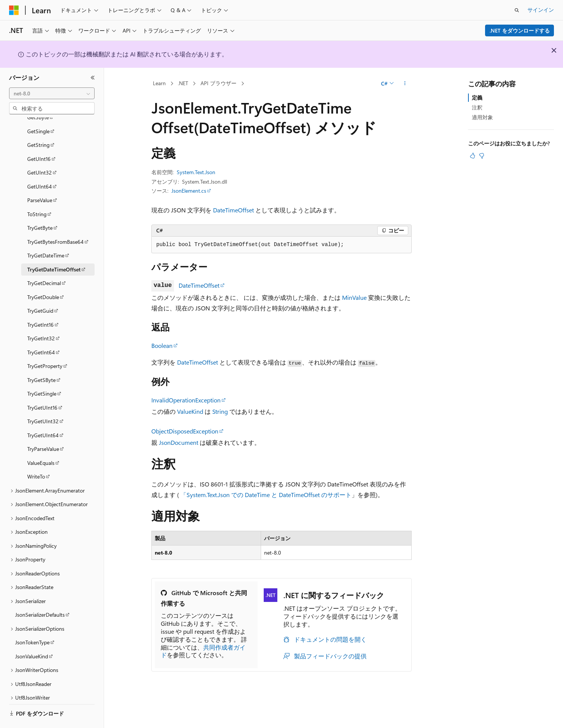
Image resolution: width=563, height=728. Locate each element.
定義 (477, 97)
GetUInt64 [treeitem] (40, 166)
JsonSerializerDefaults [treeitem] (40, 594)
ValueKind (190, 411)
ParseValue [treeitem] (40, 179)
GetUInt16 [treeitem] (39, 138)
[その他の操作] (405, 84)
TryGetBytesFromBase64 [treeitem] (55, 221)
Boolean (162, 345)
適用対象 (482, 117)
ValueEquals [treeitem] (41, 442)
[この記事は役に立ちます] (473, 156)
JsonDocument (179, 442)
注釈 (477, 107)
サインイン (541, 10)
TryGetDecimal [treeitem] (44, 262)
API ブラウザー (219, 83)
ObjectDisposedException (185, 431)
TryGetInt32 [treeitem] (41, 317)
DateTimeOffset (233, 210)
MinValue (354, 297)
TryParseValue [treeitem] (43, 428)
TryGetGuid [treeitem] (40, 290)
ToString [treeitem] (37, 193)
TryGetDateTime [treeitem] (46, 235)
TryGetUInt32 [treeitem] (43, 400)
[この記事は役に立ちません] (482, 156)
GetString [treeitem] (38, 124)
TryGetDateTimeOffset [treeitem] (54, 249)
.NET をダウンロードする (520, 30)
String (220, 411)
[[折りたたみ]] (93, 78)
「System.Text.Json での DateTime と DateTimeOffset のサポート (266, 495)
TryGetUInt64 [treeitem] (43, 414)
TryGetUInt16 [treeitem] (42, 387)
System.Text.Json (196, 172)
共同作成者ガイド (203, 651)
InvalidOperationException (186, 400)
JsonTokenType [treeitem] (32, 621)
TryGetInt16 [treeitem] (40, 304)
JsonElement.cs (189, 191)
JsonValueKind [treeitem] (32, 635)
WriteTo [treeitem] (36, 456)
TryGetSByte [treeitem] (41, 359)
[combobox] (52, 94)
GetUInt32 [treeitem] (40, 152)
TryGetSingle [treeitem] (42, 373)
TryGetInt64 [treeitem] (41, 331)
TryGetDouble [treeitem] (43, 276)
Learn (159, 83)
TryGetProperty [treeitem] (45, 345)
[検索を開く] (517, 10)
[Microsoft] (14, 10)
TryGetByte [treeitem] (40, 207)
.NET (183, 83)
